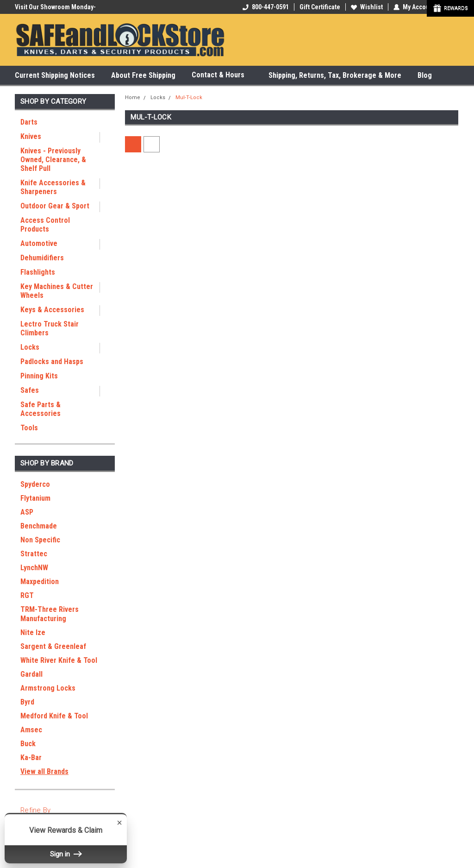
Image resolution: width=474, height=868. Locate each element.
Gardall (31, 674)
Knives (31, 136)
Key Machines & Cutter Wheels (57, 291)
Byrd (27, 702)
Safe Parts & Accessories (41, 409)
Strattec (34, 554)
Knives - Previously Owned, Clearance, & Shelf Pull (53, 160)
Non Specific (40, 540)
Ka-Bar (31, 758)
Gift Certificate (320, 7)
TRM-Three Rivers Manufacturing (50, 614)
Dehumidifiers (42, 258)
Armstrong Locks (48, 688)
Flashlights (38, 272)
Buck (28, 744)
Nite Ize (33, 632)
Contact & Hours (222, 75)
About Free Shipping (143, 75)
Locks (30, 347)
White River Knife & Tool (59, 660)
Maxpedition (40, 582)
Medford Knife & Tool (54, 716)
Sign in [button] (66, 854)
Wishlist (367, 7)
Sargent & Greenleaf (53, 646)
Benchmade (39, 526)
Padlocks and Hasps (52, 362)
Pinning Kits (39, 376)
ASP (27, 512)
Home (133, 97)
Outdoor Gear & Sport (55, 206)
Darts (29, 122)
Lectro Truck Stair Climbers (50, 328)
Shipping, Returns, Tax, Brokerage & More (335, 75)
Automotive (39, 243)
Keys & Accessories (52, 310)
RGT (27, 595)
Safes (30, 390)
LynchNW (34, 568)
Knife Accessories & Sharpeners (53, 187)
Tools (29, 428)
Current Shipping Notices (55, 75)
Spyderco (35, 484)
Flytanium (35, 498)
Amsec (31, 730)
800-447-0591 (266, 7)
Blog (425, 75)
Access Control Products (45, 225)
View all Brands (44, 771)
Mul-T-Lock (189, 97)
